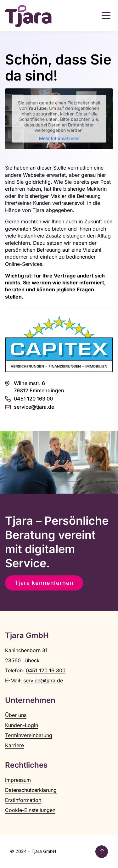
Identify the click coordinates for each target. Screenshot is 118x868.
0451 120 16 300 (46, 670)
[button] (106, 16)
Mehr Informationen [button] (59, 138)
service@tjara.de (43, 680)
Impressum (18, 780)
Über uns (16, 715)
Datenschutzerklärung (31, 790)
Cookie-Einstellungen (30, 810)
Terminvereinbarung (29, 735)
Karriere (14, 745)
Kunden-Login (22, 725)
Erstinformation (23, 800)
